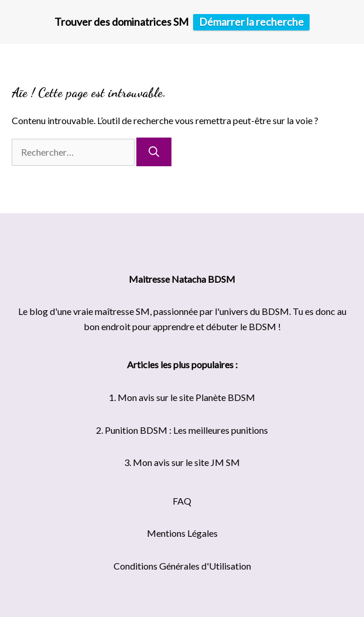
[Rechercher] (154, 152)
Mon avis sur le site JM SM (186, 462)
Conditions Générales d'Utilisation (182, 566)
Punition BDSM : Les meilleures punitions (186, 430)
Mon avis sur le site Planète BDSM (186, 397)
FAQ (182, 501)
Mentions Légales (182, 533)
